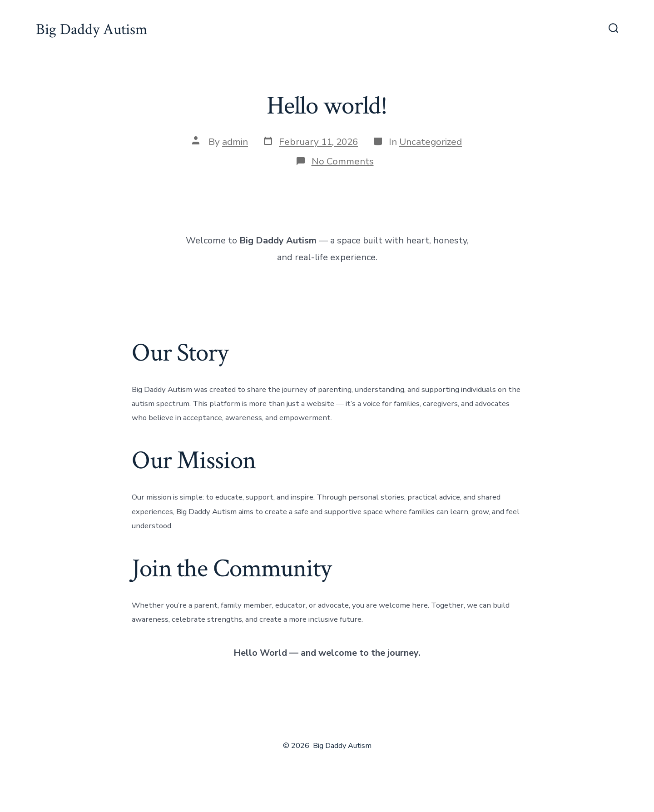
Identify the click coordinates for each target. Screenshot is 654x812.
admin (235, 142)
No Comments (343, 161)
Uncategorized (431, 142)
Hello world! (327, 106)
